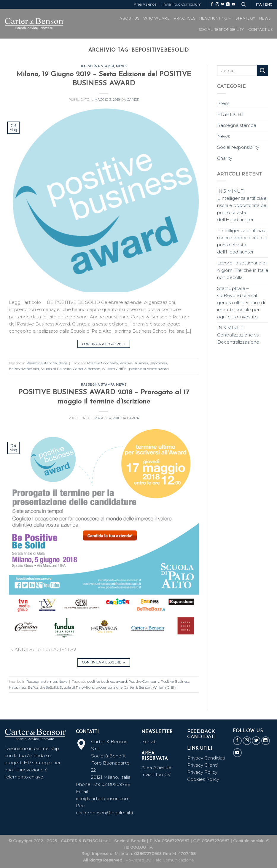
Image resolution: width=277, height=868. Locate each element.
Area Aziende (145, 4)
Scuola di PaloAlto (56, 369)
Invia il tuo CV (156, 774)
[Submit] (262, 70)
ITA (259, 4)
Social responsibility (238, 147)
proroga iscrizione (107, 687)
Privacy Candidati (207, 758)
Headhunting (215, 18)
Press (223, 103)
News (265, 18)
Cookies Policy (203, 779)
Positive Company (103, 363)
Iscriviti (149, 742)
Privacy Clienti (202, 765)
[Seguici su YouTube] (233, 4)
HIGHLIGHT (231, 114)
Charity (225, 158)
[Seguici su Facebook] (212, 4)
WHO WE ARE (156, 18)
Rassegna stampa (98, 67)
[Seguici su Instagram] (217, 4)
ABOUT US (129, 18)
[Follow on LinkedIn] (228, 4)
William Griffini (115, 369)
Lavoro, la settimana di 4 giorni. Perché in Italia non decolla (243, 270)
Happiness (158, 363)
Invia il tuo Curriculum (182, 4)
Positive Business (134, 363)
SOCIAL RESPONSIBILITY (221, 29)
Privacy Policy (202, 772)
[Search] (243, 4)
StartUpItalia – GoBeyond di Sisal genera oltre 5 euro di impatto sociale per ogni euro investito (241, 303)
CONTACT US (260, 29)
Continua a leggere (104, 344)
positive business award (149, 369)
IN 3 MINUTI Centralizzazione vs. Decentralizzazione (238, 335)
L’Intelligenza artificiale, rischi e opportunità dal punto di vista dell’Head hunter (242, 241)
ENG (269, 4)
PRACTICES (184, 18)
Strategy (245, 18)
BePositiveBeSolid (24, 369)
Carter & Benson (87, 369)
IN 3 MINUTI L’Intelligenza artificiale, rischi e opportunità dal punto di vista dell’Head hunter (242, 205)
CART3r (133, 100)
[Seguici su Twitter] (223, 4)
